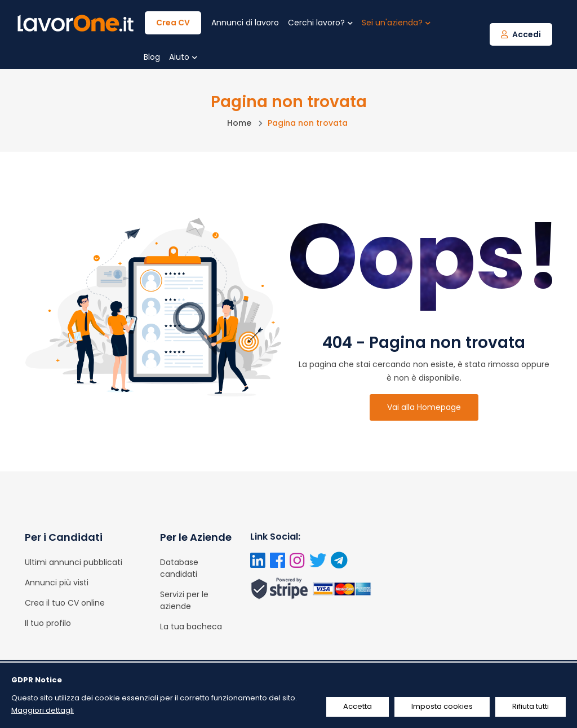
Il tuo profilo (48, 623)
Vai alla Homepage (424, 407)
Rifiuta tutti (531, 706)
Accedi (521, 34)
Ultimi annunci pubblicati (74, 562)
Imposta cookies (442, 706)
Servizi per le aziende (184, 600)
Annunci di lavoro (245, 23)
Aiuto (183, 57)
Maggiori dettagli (43, 710)
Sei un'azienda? (396, 23)
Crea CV (173, 23)
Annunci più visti (57, 583)
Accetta (358, 706)
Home (239, 123)
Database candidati (179, 568)
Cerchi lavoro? (320, 23)
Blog (152, 57)
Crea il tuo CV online (65, 603)
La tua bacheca (191, 626)
